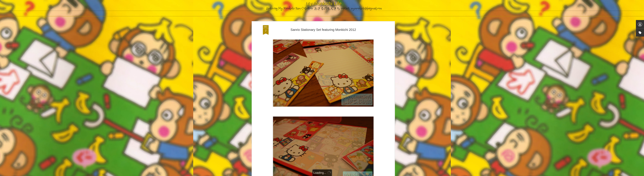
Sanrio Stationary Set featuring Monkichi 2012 (323, 30)
